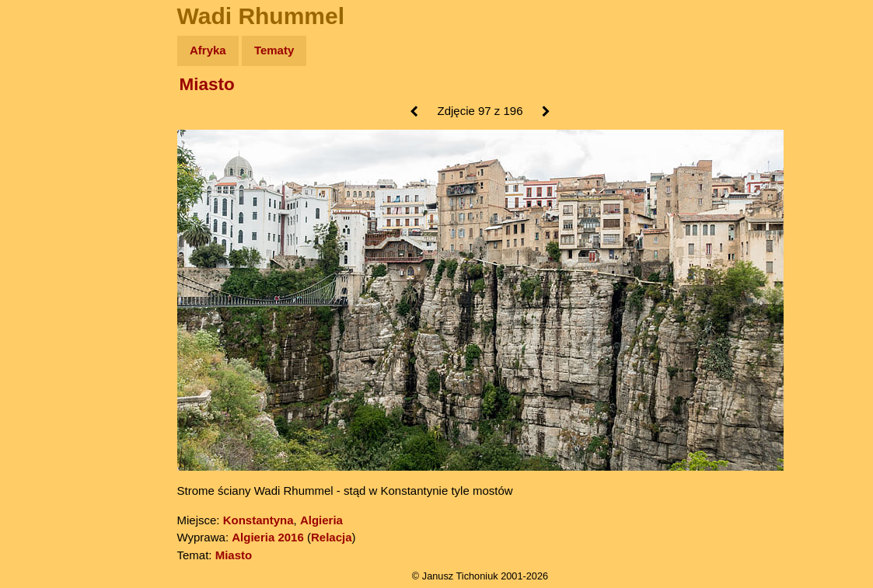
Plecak (45, 261)
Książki (46, 201)
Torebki (47, 320)
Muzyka (47, 230)
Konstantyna (258, 520)
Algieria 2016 (268, 537)
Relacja (332, 537)
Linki (40, 290)
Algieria (321, 520)
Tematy (274, 50)
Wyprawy (52, 111)
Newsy (45, 170)
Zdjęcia (46, 141)
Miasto (207, 84)
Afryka (208, 50)
